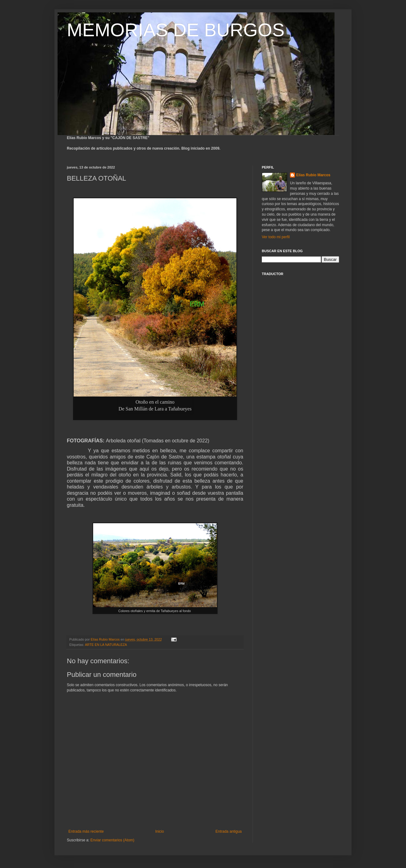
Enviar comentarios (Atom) (112, 840)
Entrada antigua (229, 831)
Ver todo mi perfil (276, 237)
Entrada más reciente (86, 831)
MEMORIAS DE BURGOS (176, 30)
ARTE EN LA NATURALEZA (106, 645)
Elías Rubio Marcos (313, 175)
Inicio (160, 831)
